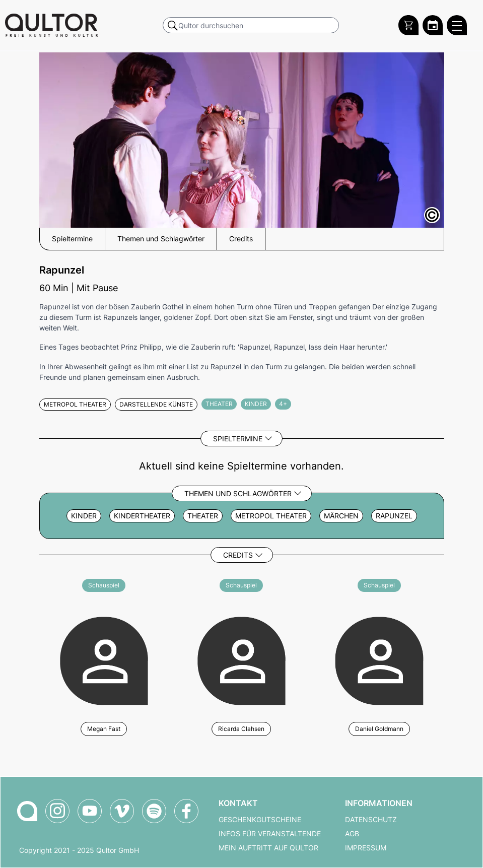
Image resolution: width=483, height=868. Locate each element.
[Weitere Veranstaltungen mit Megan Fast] (104, 659)
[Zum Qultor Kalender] (433, 25)
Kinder (84, 516)
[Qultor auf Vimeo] (122, 811)
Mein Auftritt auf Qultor (268, 848)
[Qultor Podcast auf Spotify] (154, 811)
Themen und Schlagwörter (238, 493)
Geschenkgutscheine (260, 820)
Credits (238, 555)
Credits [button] (241, 239)
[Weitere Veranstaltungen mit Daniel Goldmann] (379, 659)
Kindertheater (142, 516)
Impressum (366, 848)
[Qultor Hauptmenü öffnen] (457, 25)
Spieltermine (238, 439)
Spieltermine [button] (72, 239)
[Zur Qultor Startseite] (51, 25)
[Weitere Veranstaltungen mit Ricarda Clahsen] (242, 659)
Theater (203, 516)
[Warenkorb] (408, 25)
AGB (352, 834)
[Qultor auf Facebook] (186, 811)
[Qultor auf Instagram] (57, 811)
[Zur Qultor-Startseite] (27, 811)
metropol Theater (271, 516)
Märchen (341, 516)
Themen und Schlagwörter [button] (161, 239)
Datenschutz (371, 820)
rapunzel (394, 516)
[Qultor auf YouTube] (90, 811)
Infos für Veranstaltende (270, 834)
